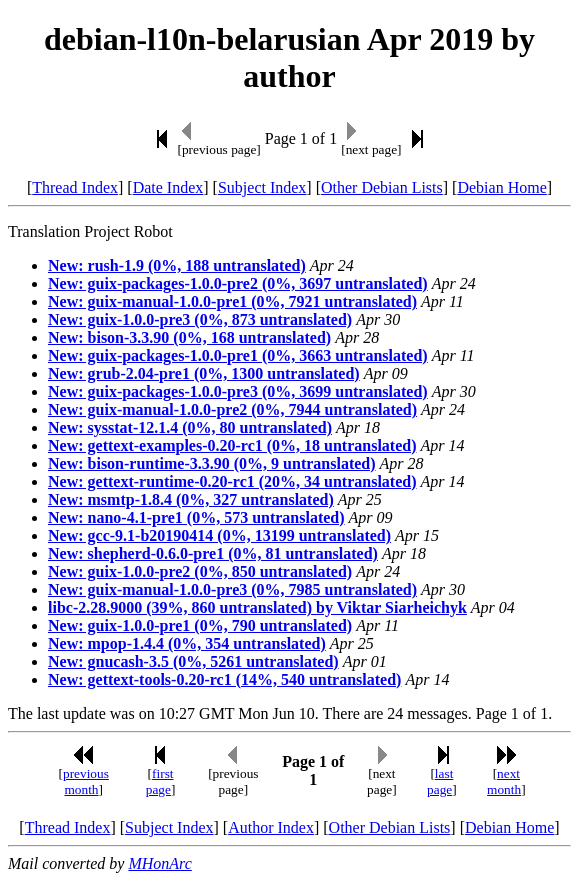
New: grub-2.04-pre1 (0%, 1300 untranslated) (204, 373)
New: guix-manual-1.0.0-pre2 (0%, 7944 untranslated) (232, 409)
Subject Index (262, 187)
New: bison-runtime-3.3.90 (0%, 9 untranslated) (212, 463)
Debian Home (501, 187)
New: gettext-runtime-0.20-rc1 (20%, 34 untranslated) (232, 481)
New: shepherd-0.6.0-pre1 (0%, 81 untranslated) (213, 553)
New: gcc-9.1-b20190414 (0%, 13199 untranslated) (219, 535)
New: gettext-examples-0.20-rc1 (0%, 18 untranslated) (232, 445)
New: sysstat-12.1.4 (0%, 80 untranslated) (190, 427)
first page (160, 781)
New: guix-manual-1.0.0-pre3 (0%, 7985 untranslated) (232, 589)
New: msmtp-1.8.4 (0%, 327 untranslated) (191, 499)
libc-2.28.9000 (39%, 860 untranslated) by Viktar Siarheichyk (257, 607)
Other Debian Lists (382, 187)
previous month (86, 781)
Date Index (168, 187)
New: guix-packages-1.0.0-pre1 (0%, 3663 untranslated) (238, 355)
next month (504, 781)
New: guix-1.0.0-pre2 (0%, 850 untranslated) (200, 571)
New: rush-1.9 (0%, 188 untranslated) (177, 265)
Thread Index (75, 187)
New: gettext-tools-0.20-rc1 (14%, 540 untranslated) (224, 679)
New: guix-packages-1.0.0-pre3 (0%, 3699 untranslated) (238, 391)
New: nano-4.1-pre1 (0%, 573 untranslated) (196, 517)
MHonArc (159, 863)
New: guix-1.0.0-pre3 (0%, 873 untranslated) (200, 319)
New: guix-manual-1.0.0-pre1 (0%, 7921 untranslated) (232, 301)
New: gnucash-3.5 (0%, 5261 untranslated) (193, 661)
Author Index (271, 827)
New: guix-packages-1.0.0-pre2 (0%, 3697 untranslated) (238, 283)
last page (440, 781)
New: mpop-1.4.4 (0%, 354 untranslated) (187, 643)
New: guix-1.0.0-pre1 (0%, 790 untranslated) (200, 625)
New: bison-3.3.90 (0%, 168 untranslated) (189, 337)
